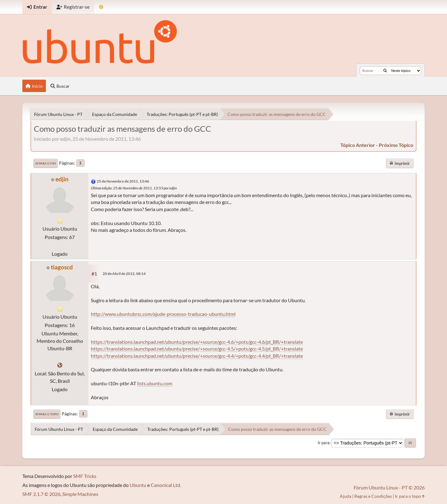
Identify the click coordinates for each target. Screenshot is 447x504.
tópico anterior (358, 145)
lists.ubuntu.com (155, 383)
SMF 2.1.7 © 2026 (41, 494)
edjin (62, 179)
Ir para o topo (47, 414)
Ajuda (345, 496)
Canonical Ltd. (166, 485)
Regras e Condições (373, 496)
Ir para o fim (46, 163)
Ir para (324, 443)
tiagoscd (62, 267)
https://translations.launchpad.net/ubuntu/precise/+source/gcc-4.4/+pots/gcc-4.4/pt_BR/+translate (197, 356)
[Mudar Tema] (101, 7)
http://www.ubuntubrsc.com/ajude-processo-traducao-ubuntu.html (163, 314)
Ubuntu (138, 485)
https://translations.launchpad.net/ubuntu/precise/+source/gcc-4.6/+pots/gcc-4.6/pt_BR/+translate (197, 342)
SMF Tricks (85, 476)
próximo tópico (396, 145)
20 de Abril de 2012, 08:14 (124, 274)
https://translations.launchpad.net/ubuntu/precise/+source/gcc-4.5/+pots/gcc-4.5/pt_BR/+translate (197, 349)
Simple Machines (80, 494)
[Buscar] (385, 71)
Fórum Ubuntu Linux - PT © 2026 (389, 487)
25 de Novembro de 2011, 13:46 (123, 181)
